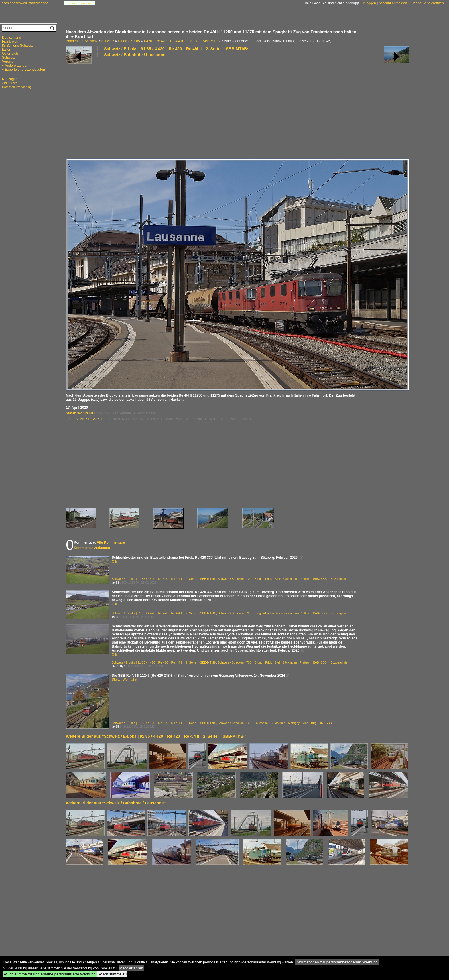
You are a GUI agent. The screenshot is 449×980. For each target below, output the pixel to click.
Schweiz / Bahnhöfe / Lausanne (135, 55)
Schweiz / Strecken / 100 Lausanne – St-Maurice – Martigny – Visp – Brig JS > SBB (275, 723)
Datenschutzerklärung (17, 87)
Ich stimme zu (112, 974)
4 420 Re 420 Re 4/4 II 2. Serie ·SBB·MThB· (182, 41)
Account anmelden (393, 3)
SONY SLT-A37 (87, 419)
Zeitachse (9, 83)
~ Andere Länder (15, 66)
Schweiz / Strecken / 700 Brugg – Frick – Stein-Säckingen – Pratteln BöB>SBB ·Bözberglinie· (283, 579)
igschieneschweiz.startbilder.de (24, 3)
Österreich (10, 54)
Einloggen (368, 3)
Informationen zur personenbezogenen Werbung (337, 962)
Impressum (86, 3)
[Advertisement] (238, 107)
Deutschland (12, 38)
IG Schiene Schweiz (17, 46)
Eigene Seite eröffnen (427, 3)
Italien (7, 50)
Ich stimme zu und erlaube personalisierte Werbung (50, 974)
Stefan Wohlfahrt (80, 413)
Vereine (8, 62)
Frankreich (10, 42)
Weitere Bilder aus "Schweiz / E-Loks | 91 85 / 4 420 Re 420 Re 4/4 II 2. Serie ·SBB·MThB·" (156, 736)
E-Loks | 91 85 (129, 41)
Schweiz (108, 41)
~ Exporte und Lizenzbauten (23, 70)
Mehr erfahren (131, 968)
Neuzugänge (12, 79)
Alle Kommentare (111, 542)
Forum (70, 3)
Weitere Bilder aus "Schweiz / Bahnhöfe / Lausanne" (116, 803)
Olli (114, 562)
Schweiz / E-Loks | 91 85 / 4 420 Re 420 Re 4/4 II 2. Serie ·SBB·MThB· (176, 49)
